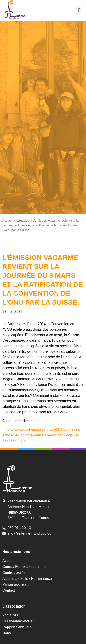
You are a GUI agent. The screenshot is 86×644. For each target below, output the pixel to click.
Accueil (7, 221)
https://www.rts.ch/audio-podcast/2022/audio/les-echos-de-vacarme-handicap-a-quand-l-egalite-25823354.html (42, 435)
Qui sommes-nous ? (19, 621)
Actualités (22, 221)
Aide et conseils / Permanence (27, 579)
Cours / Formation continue (24, 567)
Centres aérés (14, 573)
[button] (79, 10)
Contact (9, 590)
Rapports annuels (17, 627)
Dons (7, 633)
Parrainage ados (16, 584)
